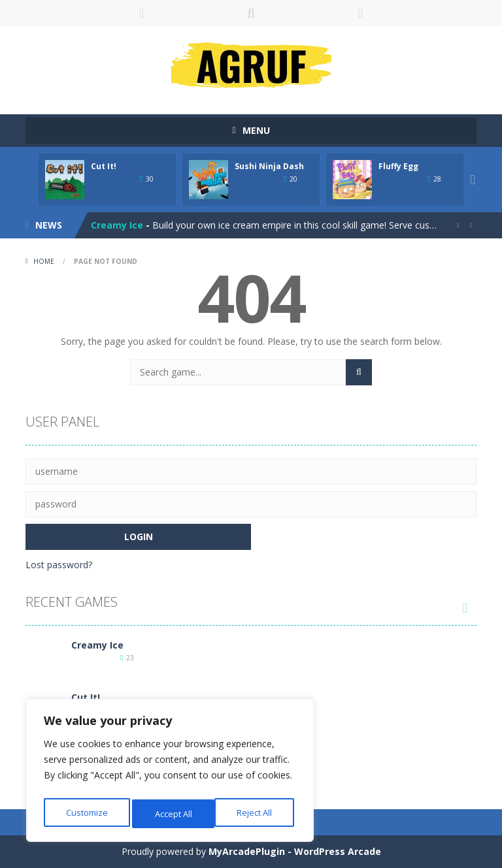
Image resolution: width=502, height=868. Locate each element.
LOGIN (142, 13)
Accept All (256, 813)
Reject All (172, 813)
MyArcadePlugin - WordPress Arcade (295, 851)
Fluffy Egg (398, 166)
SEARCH (251, 13)
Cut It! (104, 166)
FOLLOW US (361, 13)
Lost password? (59, 565)
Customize (86, 813)
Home (44, 261)
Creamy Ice (117, 225)
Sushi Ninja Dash (269, 166)
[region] (170, 773)
